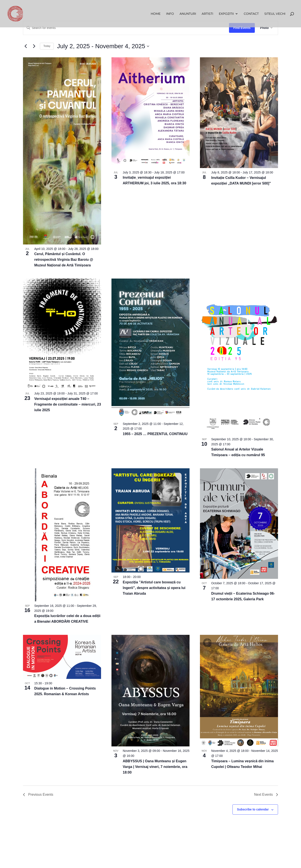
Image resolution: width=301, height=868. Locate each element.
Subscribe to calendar (253, 809)
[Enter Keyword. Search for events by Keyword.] (126, 28)
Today (47, 46)
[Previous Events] (26, 46)
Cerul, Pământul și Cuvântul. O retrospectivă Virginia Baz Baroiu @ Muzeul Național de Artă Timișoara (64, 260)
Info (170, 14)
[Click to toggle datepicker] (103, 46)
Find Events (242, 28)
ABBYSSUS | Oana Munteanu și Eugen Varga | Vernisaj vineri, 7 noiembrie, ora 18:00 (155, 767)
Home (156, 14)
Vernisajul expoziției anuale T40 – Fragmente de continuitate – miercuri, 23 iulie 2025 (68, 404)
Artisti (207, 14)
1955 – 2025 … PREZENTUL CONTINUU (155, 434)
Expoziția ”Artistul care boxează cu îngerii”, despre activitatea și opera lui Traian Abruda (154, 588)
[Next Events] (34, 46)
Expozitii (226, 14)
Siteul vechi (275, 14)
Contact (251, 14)
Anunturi (188, 14)
